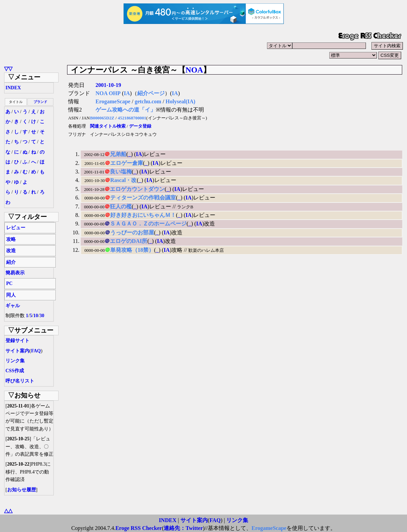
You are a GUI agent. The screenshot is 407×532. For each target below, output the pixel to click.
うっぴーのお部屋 (132, 232)
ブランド (40, 102)
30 (42, 316)
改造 (11, 251)
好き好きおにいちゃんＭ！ (143, 215)
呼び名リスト (20, 381)
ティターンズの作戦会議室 (143, 198)
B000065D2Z (102, 118)
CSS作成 (15, 371)
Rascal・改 (123, 180)
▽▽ (8, 69)
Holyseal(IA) (181, 101)
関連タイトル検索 (108, 126)
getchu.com (148, 101)
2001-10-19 (108, 85)
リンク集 (15, 361)
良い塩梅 (121, 172)
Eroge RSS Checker (139, 528)
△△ (8, 511)
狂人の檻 (121, 206)
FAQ (36, 351)
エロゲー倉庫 (127, 163)
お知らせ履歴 (22, 490)
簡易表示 (15, 273)
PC (9, 283)
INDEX (13, 88)
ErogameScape (113, 101)
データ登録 (140, 126)
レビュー (16, 228)
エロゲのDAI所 (129, 241)
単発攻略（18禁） (132, 250)
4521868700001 (132, 118)
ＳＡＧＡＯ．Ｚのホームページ (148, 224)
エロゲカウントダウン (137, 189)
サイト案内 (17, 351)
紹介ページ (151, 93)
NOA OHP (108, 93)
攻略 (11, 239)
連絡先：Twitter (183, 528)
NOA (194, 70)
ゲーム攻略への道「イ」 (126, 110)
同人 (11, 295)
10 (36, 316)
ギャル (13, 306)
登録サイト (17, 341)
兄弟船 (118, 154)
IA (127, 93)
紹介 (11, 262)
